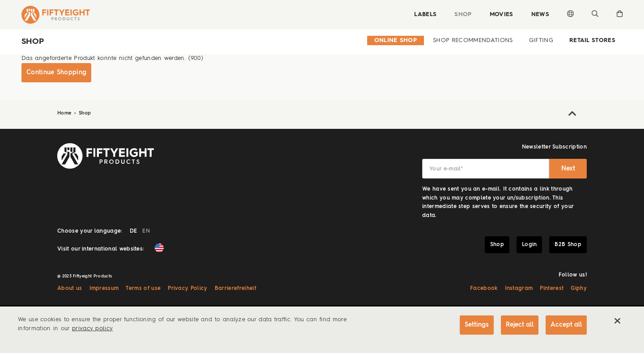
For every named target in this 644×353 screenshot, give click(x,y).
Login (530, 245)
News (540, 15)
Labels (425, 15)
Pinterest (552, 289)
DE (133, 231)
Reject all (520, 325)
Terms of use (143, 289)
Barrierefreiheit (235, 289)
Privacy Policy (187, 289)
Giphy (579, 289)
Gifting (541, 40)
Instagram (519, 289)
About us (70, 289)
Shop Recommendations (473, 40)
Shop (463, 15)
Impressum (104, 289)
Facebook (484, 289)
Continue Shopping (56, 72)
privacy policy (92, 329)
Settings (477, 325)
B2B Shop (568, 245)
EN (146, 231)
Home (65, 113)
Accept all (566, 325)
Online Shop (396, 40)
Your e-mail (446, 169)
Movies (502, 15)
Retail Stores (592, 40)
